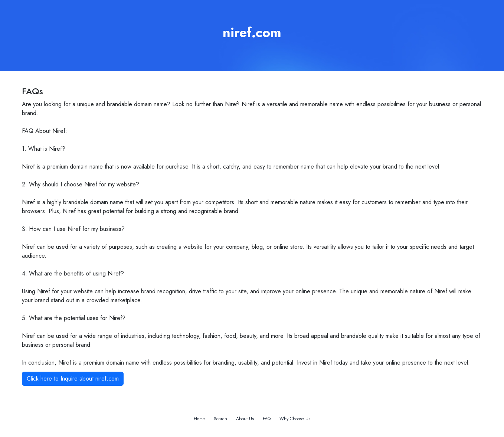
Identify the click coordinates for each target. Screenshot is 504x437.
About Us (245, 419)
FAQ (267, 419)
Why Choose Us (295, 419)
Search (220, 419)
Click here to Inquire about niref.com (73, 379)
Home (199, 419)
